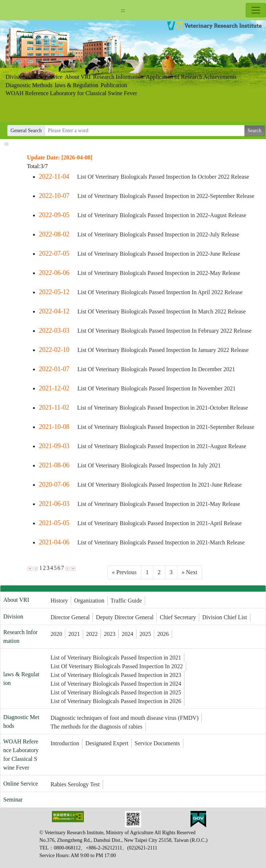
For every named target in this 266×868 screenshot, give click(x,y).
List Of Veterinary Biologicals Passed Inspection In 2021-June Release (159, 485)
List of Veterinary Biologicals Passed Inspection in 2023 (116, 675)
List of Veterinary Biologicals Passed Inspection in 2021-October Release (162, 408)
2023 (110, 634)
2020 (56, 634)
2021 (74, 634)
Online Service (45, 77)
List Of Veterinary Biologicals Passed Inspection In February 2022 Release (164, 331)
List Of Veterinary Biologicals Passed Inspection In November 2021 (156, 388)
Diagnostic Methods (29, 85)
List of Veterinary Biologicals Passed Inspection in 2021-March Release (161, 542)
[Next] (190, 572)
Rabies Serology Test (75, 784)
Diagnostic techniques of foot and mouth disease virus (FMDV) (124, 718)
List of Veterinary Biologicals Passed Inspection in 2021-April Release (159, 523)
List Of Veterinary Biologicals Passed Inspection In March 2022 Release (161, 311)
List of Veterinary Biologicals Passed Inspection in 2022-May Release (159, 273)
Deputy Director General (125, 617)
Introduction (65, 743)
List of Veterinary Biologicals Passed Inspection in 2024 (116, 684)
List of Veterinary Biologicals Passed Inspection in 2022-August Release (162, 215)
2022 (92, 634)
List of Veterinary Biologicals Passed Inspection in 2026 (116, 701)
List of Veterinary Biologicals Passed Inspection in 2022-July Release (158, 234)
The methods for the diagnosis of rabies (96, 727)
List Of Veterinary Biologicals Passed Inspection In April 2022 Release (160, 292)
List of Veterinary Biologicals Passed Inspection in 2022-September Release (166, 196)
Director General (70, 617)
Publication (114, 85)
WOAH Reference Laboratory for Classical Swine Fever (71, 93)
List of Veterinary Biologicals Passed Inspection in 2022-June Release (159, 254)
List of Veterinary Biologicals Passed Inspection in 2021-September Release (166, 427)
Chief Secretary (178, 617)
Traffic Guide (126, 601)
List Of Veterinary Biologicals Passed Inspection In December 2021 (156, 369)
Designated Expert (107, 743)
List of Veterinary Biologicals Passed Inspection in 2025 (116, 692)
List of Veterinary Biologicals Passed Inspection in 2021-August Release (162, 446)
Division (15, 77)
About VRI (78, 77)
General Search (26, 131)
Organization (89, 601)
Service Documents (157, 743)
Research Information (118, 77)
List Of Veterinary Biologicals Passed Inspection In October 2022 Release (163, 177)
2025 (145, 634)
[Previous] (124, 572)
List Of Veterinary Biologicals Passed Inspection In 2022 (117, 666)
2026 (163, 634)
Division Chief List (225, 617)
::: (123, 10)
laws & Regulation (77, 85)
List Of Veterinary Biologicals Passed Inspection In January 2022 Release (163, 350)
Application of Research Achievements (191, 77)
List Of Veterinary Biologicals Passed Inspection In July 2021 (149, 465)
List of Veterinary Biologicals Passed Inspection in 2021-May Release (159, 504)
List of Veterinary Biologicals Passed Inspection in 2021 (116, 658)
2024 (127, 634)
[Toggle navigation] (256, 10)
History (59, 601)
